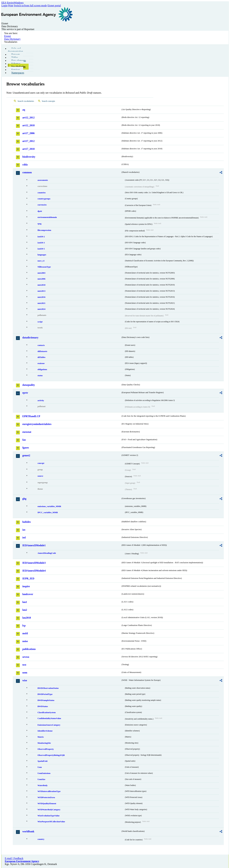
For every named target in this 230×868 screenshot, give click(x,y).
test (24, 665)
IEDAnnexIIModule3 (34, 563)
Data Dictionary (12, 39)
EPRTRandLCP (31, 416)
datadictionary (30, 338)
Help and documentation (15, 50)
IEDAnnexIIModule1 (34, 545)
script (40, 322)
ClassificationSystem (47, 712)
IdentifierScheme (45, 731)
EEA (4, 3)
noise (25, 641)
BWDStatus (43, 706)
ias (24, 530)
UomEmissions (44, 773)
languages (42, 255)
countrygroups (44, 199)
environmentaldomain (47, 217)
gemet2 (26, 455)
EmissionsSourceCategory (49, 725)
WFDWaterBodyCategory (49, 810)
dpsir (40, 211)
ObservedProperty (46, 749)
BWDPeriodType (45, 694)
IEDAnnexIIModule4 (34, 571)
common (27, 172)
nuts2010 (41, 285)
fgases (26, 448)
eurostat (27, 432)
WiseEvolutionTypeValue (49, 816)
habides (27, 522)
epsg (39, 224)
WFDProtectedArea (46, 797)
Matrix (41, 737)
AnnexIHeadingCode (47, 553)
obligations (42, 369)
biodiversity (29, 157)
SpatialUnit (43, 761)
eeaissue (41, 363)
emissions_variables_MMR (49, 506)
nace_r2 (41, 261)
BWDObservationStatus (48, 688)
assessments (43, 180)
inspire (26, 586)
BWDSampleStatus (46, 700)
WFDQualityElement (47, 804)
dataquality (29, 385)
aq (24, 110)
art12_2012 (28, 118)
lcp (24, 626)
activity (41, 400)
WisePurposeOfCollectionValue (51, 822)
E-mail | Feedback (14, 858)
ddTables (41, 357)
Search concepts (48, 101)
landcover (28, 594)
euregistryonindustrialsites (37, 424)
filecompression (44, 230)
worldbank (28, 831)
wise (25, 680)
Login (4, 6)
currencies (42, 205)
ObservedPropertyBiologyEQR (51, 755)
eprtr (25, 393)
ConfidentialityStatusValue (49, 718)
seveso (26, 657)
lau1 (25, 602)
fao (24, 440)
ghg (24, 499)
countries (42, 193)
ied (24, 538)
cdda (25, 165)
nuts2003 (41, 273)
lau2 (25, 610)
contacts (41, 345)
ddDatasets (42, 351)
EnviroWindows (15, 3)
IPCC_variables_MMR (48, 512)
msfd (25, 633)
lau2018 (27, 618)
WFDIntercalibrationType (49, 791)
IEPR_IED (28, 578)
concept (41, 463)
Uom (40, 767)
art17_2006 (28, 133)
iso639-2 (41, 237)
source (40, 476)
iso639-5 (41, 249)
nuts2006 (41, 279)
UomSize (41, 779)
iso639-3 (41, 243)
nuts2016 (41, 297)
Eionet (8, 36)
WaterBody (43, 785)
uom (25, 673)
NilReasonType (44, 267)
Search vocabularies (26, 101)
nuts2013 (41, 291)
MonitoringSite (44, 743)
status (40, 376)
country (41, 839)
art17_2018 (28, 149)
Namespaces (18, 73)
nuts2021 (41, 303)
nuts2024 (41, 309)
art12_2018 (28, 125)
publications (29, 649)
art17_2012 (28, 141)
